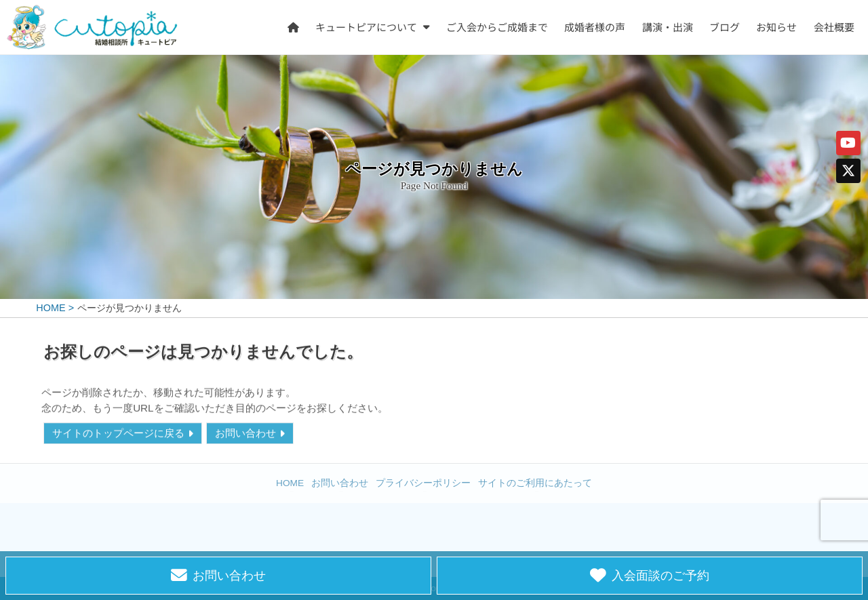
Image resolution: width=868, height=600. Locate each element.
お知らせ (777, 26)
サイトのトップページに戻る (118, 434)
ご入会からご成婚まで (497, 26)
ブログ (725, 26)
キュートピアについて (367, 26)
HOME (290, 483)
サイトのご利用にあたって (535, 483)
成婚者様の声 (595, 26)
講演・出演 (668, 26)
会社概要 (834, 26)
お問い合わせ (245, 434)
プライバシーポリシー (423, 483)
